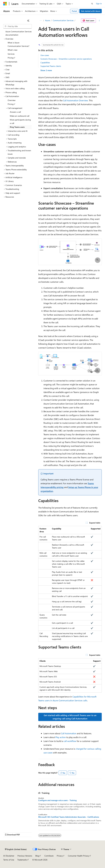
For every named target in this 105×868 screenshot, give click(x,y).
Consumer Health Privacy (79, 856)
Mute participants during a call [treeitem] (20, 121)
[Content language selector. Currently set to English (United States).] (16, 849)
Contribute (49, 856)
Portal (74, 11)
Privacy (60, 856)
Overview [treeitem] (12, 100)
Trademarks (22, 860)
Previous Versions (25, 856)
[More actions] (99, 21)
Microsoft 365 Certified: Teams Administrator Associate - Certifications (69, 817)
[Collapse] (28, 21)
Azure (48, 20)
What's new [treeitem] (13, 50)
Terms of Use (9, 860)
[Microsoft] (5, 4)
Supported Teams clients (51, 66)
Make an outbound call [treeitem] (20, 116)
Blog (37, 856)
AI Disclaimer (9, 856)
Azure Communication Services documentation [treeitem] (19, 33)
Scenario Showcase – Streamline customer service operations (66, 59)
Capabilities (45, 62)
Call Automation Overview (75, 100)
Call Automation (69, 733)
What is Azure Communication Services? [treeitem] (18, 44)
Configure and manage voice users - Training (57, 800)
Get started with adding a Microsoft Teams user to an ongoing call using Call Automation (70, 717)
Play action (61, 737)
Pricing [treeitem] (11, 58)
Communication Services (63, 20)
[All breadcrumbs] (41, 21)
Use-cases (45, 55)
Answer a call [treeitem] (15, 112)
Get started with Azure (91, 11)
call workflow (70, 741)
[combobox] (17, 26)
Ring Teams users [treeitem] (17, 127)
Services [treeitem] (11, 54)
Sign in (99, 3)
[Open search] (92, 4)
